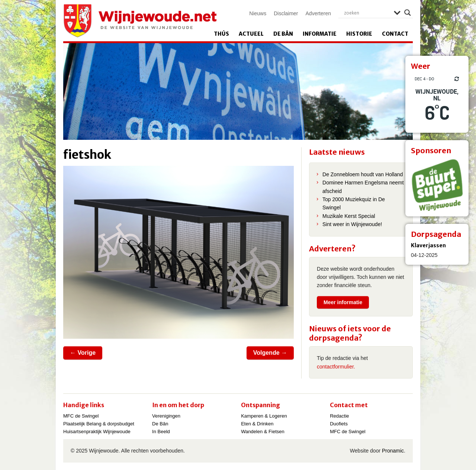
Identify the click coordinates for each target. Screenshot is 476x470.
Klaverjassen (428, 245)
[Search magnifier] (408, 13)
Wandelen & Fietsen (263, 432)
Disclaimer (286, 13)
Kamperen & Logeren (264, 416)
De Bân (283, 34)
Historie (359, 34)
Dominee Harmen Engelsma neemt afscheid (363, 187)
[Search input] (367, 13)
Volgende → (270, 353)
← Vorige (83, 353)
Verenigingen (166, 416)
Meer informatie (343, 302)
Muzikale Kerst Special (349, 216)
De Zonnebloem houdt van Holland (363, 174)
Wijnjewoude (140, 21)
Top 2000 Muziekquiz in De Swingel (354, 203)
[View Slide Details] (437, 185)
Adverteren (318, 13)
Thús (221, 34)
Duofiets (339, 424)
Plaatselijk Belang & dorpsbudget (99, 424)
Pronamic (393, 451)
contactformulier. (336, 367)
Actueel (251, 34)
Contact (395, 34)
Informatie (320, 34)
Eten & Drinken (257, 424)
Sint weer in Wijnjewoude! (352, 224)
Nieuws (258, 13)
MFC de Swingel (81, 416)
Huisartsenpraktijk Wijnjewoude (97, 432)
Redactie (339, 416)
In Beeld (161, 432)
